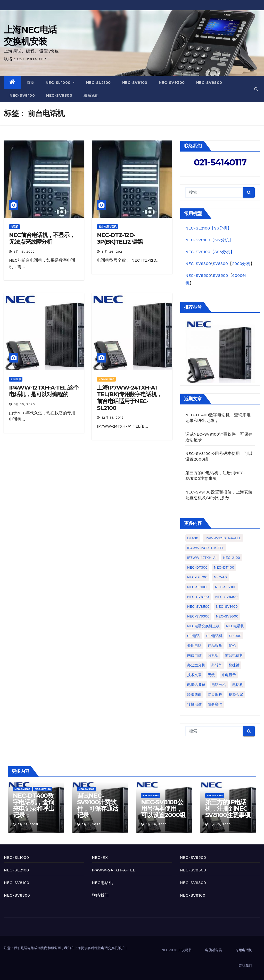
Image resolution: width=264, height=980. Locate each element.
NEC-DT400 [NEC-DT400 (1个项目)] (224, 567)
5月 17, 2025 (28, 824)
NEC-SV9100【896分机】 (210, 252)
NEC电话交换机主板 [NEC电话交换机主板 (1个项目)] (204, 626)
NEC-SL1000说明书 (177, 950)
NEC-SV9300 (172, 83)
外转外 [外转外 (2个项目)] (217, 665)
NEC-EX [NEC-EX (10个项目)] (221, 577)
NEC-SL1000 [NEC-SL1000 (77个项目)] (198, 587)
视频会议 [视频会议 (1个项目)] (236, 694)
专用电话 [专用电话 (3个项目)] (194, 646)
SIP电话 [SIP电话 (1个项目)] (194, 636)
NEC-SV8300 (59, 95)
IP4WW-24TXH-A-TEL (113, 870)
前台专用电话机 (108, 227)
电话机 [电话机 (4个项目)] (238, 685)
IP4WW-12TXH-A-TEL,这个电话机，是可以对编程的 (44, 391)
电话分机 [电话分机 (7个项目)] (219, 685)
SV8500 (220, 275)
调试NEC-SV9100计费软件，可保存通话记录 (98, 805)
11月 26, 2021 (113, 252)
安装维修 (16, 379)
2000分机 (241, 264)
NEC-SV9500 (209, 83)
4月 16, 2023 (156, 824)
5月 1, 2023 (91, 824)
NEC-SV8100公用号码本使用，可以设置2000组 (163, 809)
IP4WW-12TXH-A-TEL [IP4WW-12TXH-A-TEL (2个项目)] (223, 538)
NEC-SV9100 (135, 83)
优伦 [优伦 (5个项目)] (232, 646)
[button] (256, 89)
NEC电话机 (102, 883)
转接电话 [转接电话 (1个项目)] (194, 704)
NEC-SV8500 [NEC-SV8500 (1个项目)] (198, 606)
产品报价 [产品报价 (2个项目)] (215, 646)
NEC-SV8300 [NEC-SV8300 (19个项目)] (226, 597)
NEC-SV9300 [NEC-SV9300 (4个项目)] (198, 616)
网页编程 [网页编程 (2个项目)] (215, 694)
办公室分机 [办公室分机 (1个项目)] (196, 665)
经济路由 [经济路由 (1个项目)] (194, 694)
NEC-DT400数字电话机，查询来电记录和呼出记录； (34, 805)
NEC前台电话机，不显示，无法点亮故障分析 (42, 238)
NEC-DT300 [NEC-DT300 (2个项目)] (197, 567)
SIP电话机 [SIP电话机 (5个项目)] (214, 636)
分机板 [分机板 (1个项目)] (213, 655)
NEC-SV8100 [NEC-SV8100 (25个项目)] (198, 597)
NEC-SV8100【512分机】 (209, 240)
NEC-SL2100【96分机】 (208, 228)
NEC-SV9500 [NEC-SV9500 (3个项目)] (227, 616)
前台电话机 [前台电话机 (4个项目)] (234, 655)
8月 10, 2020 (24, 404)
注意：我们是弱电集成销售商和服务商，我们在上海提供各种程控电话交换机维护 (65, 948)
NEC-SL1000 (60, 83)
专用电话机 (244, 950)
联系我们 (91, 95)
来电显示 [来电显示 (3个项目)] (229, 675)
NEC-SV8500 (193, 870)
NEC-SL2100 (98, 83)
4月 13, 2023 (220, 824)
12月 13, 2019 (113, 418)
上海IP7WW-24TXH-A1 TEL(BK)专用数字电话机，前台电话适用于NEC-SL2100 (130, 398)
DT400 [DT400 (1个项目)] (193, 538)
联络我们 (100, 895)
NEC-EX (100, 857)
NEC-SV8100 (22, 95)
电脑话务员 (214, 950)
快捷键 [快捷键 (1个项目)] (234, 665)
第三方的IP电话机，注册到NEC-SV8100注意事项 (228, 809)
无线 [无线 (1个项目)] (211, 675)
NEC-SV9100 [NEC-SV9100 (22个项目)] (227, 606)
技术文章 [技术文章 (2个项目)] (194, 675)
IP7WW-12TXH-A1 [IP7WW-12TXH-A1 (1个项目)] (202, 558)
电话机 (14, 227)
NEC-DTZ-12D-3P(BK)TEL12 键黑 (120, 238)
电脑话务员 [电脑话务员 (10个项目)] (196, 685)
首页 (31, 83)
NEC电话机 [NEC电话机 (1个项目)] (235, 626)
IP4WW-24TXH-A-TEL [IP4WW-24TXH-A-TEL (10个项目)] (206, 548)
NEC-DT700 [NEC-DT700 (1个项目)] (197, 577)
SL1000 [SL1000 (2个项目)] (235, 636)
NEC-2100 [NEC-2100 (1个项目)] (232, 558)
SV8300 (220, 264)
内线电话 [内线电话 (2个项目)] (194, 655)
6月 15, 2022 (24, 252)
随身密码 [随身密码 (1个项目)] (215, 704)
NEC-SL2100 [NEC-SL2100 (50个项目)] (226, 587)
